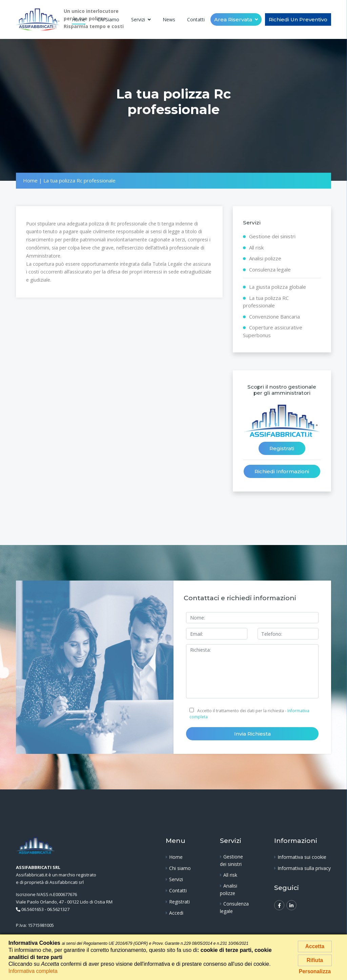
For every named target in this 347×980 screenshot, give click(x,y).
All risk (256, 247)
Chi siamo (108, 19)
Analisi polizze (265, 259)
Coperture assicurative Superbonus (273, 332)
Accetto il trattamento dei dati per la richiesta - (249, 714)
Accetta (315, 946)
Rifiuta (315, 961)
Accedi (176, 913)
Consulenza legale (270, 269)
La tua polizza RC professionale (266, 302)
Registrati (282, 449)
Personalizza (315, 973)
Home (79, 19)
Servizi (139, 19)
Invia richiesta (252, 734)
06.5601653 (33, 910)
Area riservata (234, 19)
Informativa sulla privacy (304, 869)
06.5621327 (58, 910)
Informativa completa (34, 971)
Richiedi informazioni (282, 472)
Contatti (196, 19)
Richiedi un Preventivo (298, 19)
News (169, 19)
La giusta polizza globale (278, 287)
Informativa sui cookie (302, 858)
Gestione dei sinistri (272, 237)
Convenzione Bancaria (274, 317)
